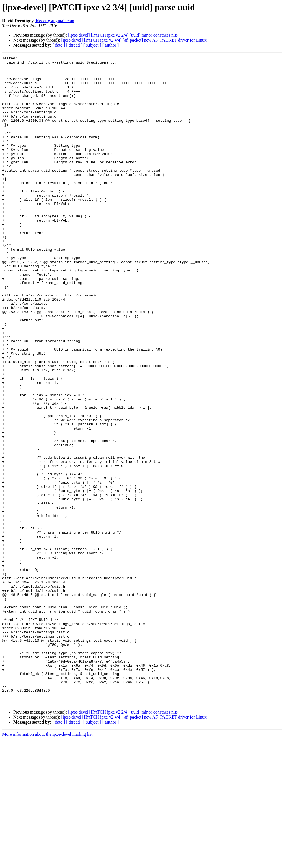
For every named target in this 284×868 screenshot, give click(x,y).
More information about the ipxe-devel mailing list (47, 863)
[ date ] (59, 45)
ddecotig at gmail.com (54, 21)
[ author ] (111, 45)
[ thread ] (74, 45)
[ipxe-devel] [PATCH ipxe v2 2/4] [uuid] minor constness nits (123, 35)
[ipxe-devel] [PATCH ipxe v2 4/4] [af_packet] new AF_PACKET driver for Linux (134, 40)
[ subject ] (92, 45)
